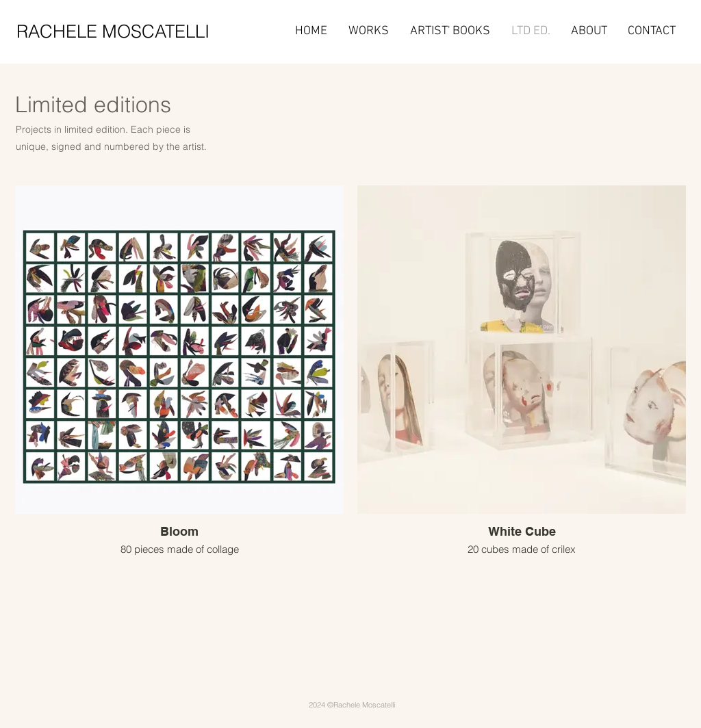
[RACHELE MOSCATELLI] (125, 31)
